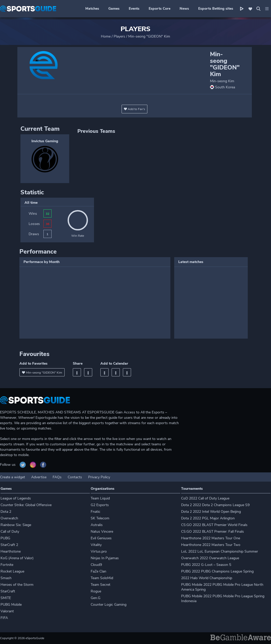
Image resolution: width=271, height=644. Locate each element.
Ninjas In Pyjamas (105, 558)
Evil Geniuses (101, 538)
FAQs (57, 477)
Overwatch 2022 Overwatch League (210, 558)
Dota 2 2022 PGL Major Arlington (208, 518)
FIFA (4, 618)
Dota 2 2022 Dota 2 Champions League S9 (215, 505)
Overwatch (9, 518)
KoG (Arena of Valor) (17, 558)
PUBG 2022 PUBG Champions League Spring (217, 571)
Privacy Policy (99, 477)
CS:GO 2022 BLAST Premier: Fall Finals (213, 532)
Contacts (75, 477)
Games (114, 9)
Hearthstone (11, 551)
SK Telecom (100, 518)
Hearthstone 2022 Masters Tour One (211, 538)
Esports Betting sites (216, 9)
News (184, 9)
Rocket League (12, 571)
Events (134, 9)
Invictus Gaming (45, 141)
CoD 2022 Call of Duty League (205, 498)
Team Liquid (100, 498)
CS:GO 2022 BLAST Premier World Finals (214, 525)
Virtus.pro (99, 551)
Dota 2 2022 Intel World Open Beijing (211, 512)
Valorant (7, 611)
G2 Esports (100, 505)
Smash (6, 578)
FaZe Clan (98, 571)
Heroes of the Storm (17, 585)
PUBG (5, 538)
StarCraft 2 (9, 545)
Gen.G (96, 598)
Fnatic (96, 512)
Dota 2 (6, 512)
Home (106, 36)
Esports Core (160, 9)
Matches (92, 9)
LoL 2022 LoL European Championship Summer (220, 551)
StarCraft (8, 591)
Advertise (39, 477)
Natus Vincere (102, 532)
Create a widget (13, 477)
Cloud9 (96, 565)
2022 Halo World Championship (207, 578)
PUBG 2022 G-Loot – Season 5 (206, 565)
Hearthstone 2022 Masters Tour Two (211, 545)
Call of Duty (10, 532)
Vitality (96, 545)
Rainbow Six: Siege (16, 525)
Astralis (97, 525)
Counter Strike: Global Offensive (26, 505)
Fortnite (7, 565)
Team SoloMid (102, 578)
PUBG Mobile (11, 605)
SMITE (6, 598)
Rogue (96, 591)
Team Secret (101, 585)
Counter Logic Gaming (109, 605)
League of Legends (16, 498)
